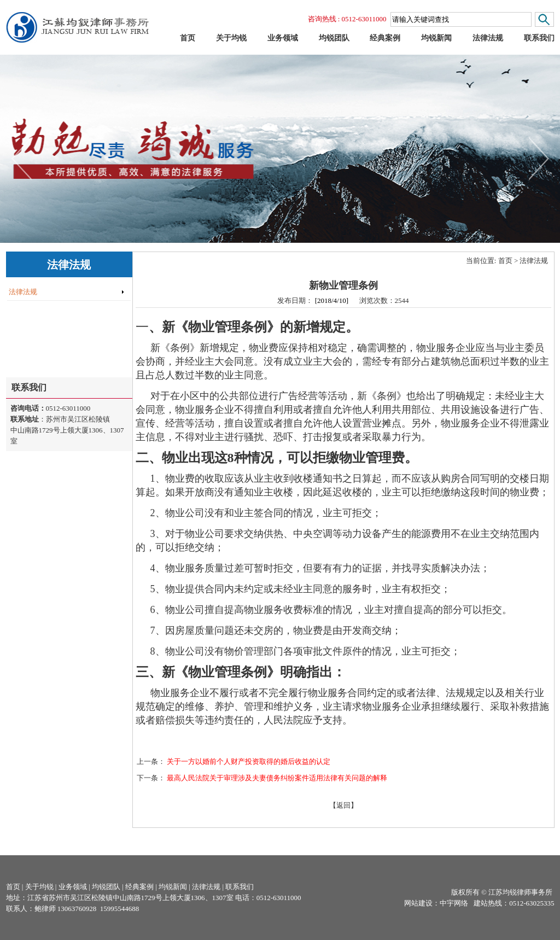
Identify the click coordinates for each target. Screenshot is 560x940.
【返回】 (343, 805)
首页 (505, 261)
